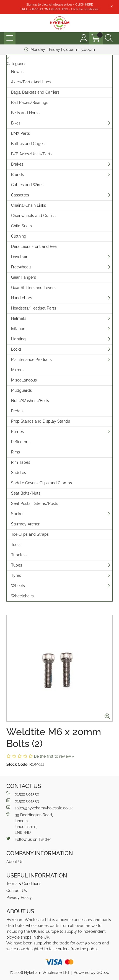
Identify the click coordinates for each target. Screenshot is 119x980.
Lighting (18, 339)
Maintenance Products (31, 360)
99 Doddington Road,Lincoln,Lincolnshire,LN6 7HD (30, 823)
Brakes (17, 164)
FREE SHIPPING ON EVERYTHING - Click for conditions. (60, 9)
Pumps (17, 432)
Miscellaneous (24, 380)
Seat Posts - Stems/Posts (35, 503)
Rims (15, 452)
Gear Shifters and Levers (33, 288)
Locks (16, 349)
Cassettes (20, 195)
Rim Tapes (21, 462)
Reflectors (20, 442)
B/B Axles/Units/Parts (32, 154)
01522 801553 (23, 801)
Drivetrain (20, 257)
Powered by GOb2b (91, 972)
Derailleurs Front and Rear (35, 246)
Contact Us (17, 891)
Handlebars (22, 298)
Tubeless (19, 555)
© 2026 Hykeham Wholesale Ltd (39, 972)
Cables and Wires (27, 185)
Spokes (18, 514)
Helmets (19, 318)
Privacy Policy (19, 897)
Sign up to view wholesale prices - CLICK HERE (60, 4)
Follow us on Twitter (29, 839)
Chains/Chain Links (29, 205)
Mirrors (17, 370)
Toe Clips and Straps (30, 534)
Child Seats (21, 226)
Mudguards (21, 390)
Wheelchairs (22, 596)
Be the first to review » (54, 756)
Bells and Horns (25, 113)
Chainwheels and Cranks (33, 216)
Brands (17, 174)
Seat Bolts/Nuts (26, 493)
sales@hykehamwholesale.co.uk (39, 808)
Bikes (16, 123)
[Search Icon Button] (109, 38)
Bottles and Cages (28, 144)
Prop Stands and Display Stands (41, 421)
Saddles (19, 473)
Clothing (19, 236)
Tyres (16, 575)
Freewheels (21, 267)
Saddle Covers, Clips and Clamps (42, 483)
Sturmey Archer (25, 524)
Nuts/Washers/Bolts (30, 401)
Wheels (18, 586)
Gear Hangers (24, 277)
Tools (16, 545)
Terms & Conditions (24, 884)
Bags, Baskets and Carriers (35, 92)
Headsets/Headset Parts (34, 308)
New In (17, 72)
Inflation (18, 329)
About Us (15, 862)
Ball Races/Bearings (30, 103)
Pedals (17, 411)
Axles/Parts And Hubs (31, 82)
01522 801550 (23, 794)
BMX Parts (20, 133)
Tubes (17, 565)
